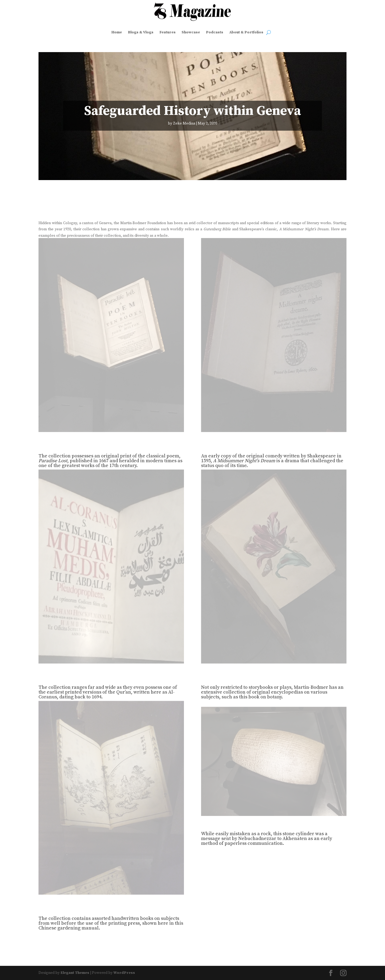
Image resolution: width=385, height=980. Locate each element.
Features (168, 32)
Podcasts (215, 32)
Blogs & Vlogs (141, 32)
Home (117, 32)
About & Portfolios (246, 32)
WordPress (124, 973)
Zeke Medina (184, 123)
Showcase (191, 32)
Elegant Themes (75, 973)
